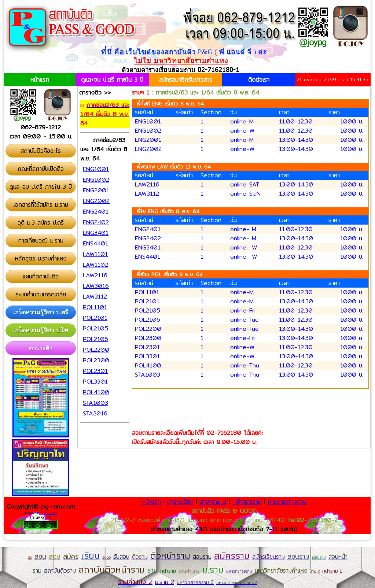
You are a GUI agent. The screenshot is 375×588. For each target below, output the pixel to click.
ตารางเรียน (180, 502)
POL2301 (147, 347)
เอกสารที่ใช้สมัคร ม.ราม (41, 205)
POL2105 (148, 310)
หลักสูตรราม (247, 502)
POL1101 (147, 292)
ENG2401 (148, 229)
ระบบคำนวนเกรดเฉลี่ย (41, 294)
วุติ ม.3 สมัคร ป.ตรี (41, 223)
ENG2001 (148, 140)
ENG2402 (148, 238)
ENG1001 (148, 121)
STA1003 (148, 375)
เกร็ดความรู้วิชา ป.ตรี (41, 312)
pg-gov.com (49, 513)
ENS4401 (148, 257)
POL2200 (148, 329)
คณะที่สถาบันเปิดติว (41, 169)
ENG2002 (148, 149)
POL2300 (148, 338)
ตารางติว (41, 348)
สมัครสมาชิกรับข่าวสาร (186, 80)
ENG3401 (148, 247)
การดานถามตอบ (287, 502)
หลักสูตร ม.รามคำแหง (41, 258)
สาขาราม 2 (213, 502)
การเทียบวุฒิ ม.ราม (41, 241)
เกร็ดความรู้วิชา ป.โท (41, 330)
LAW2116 (147, 184)
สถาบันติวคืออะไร (41, 151)
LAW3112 (147, 194)
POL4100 (148, 365)
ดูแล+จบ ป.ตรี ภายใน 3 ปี (112, 80)
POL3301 (147, 356)
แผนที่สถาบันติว (41, 276)
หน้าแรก (40, 80)
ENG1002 (148, 131)
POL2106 (148, 320)
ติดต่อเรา (259, 80)
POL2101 (147, 301)
